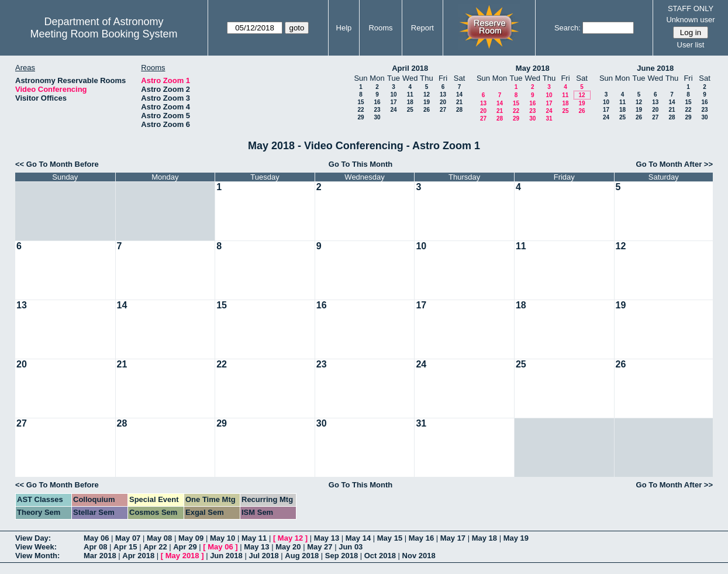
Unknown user (690, 20)
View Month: (37, 556)
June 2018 (655, 68)
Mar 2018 (100, 556)
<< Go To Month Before (57, 164)
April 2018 (410, 68)
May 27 (320, 547)
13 (443, 94)
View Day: (33, 538)
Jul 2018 (263, 556)
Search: (567, 28)
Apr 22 (155, 547)
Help (344, 28)
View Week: (36, 547)
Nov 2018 (419, 556)
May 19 (516, 538)
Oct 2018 (380, 556)
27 (443, 110)
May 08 (159, 538)
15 (360, 102)
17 (393, 102)
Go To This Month (361, 164)
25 (410, 110)
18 (410, 102)
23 (377, 110)
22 (360, 110)
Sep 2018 (341, 556)
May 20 (288, 547)
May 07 (128, 538)
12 (427, 94)
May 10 (222, 538)
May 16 (421, 538)
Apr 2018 (138, 556)
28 (459, 110)
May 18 (484, 538)
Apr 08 (95, 547)
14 (459, 94)
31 (549, 118)
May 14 (358, 538)
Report (422, 28)
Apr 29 (185, 547)
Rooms (380, 28)
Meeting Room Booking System (103, 34)
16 (377, 102)
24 (393, 110)
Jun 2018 (226, 556)
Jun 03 (351, 547)
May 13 (327, 538)
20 (443, 102)
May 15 (390, 538)
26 (427, 110)
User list (691, 45)
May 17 (453, 538)
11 (410, 94)
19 (427, 102)
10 (393, 94)
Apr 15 (125, 547)
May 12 (290, 538)
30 (377, 117)
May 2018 (533, 68)
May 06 (96, 538)
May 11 (254, 538)
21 (459, 102)
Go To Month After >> (674, 164)
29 (360, 117)
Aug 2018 (302, 556)
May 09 (191, 538)
